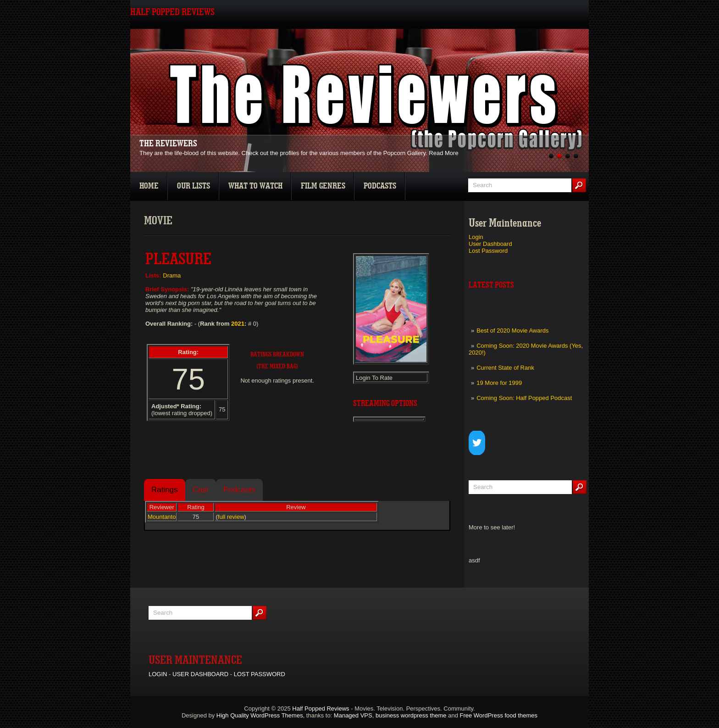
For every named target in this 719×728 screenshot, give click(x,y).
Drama (172, 275)
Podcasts (380, 186)
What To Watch (255, 186)
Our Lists (194, 186)
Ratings (165, 490)
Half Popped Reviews (321, 709)
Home (149, 186)
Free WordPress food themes (498, 715)
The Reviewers (168, 144)
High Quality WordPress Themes (260, 715)
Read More (443, 153)
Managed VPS (353, 715)
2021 (238, 324)
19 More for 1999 (499, 383)
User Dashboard (490, 244)
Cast (201, 490)
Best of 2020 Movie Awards (512, 331)
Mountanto (162, 517)
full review (231, 517)
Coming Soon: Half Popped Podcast (524, 398)
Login (476, 237)
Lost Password (488, 251)
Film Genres (323, 186)
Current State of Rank (505, 368)
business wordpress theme (411, 715)
